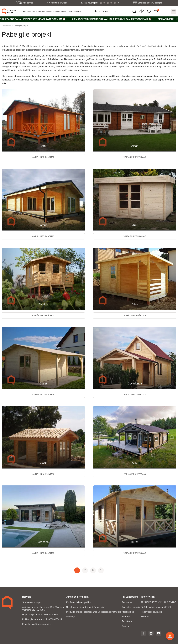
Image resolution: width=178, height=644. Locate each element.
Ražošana (127, 621)
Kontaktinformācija (74, 11)
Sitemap (145, 617)
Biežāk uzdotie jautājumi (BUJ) (156, 607)
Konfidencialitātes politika (79, 602)
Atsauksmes (128, 612)
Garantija (71, 617)
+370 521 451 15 (107, 11)
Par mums (27, 11)
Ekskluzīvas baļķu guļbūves (42, 11)
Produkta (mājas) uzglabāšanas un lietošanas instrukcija (94, 612)
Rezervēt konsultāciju (151, 612)
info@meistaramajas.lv (42, 624)
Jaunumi (126, 617)
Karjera (125, 626)
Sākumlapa (6, 26)
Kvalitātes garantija (131, 607)
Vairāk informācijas (43, 157)
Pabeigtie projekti (60, 11)
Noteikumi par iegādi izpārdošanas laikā (86, 607)
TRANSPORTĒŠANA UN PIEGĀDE (159, 602)
